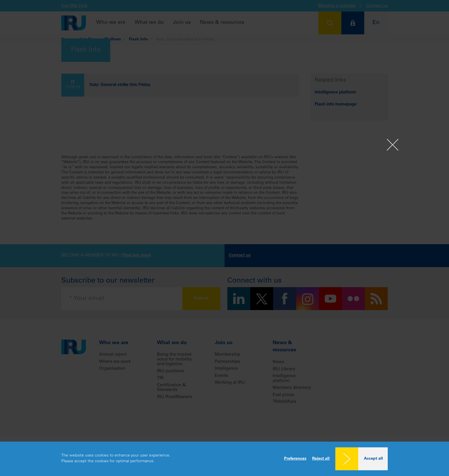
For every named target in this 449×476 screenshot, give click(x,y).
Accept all (373, 459)
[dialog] (224, 459)
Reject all (321, 459)
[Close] (393, 145)
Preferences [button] (295, 459)
